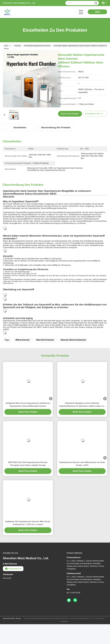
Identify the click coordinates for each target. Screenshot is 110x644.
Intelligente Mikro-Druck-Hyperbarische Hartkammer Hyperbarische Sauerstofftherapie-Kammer (28, 405)
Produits (18, 46)
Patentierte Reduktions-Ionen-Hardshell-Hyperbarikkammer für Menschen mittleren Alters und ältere (82, 405)
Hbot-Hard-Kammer (45, 340)
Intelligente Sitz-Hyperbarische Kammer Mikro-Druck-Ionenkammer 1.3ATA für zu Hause (28, 523)
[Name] (96, 3)
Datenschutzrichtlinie (9, 618)
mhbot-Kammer (23, 340)
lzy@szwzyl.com (13, 569)
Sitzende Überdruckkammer (73, 340)
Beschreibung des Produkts (56, 128)
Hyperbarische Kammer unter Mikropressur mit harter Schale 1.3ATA (82, 464)
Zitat (97, 12)
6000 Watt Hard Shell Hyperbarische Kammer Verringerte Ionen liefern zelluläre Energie (28, 464)
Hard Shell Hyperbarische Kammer (37, 46)
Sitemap (18, 618)
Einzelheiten (20, 128)
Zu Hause (6, 46)
